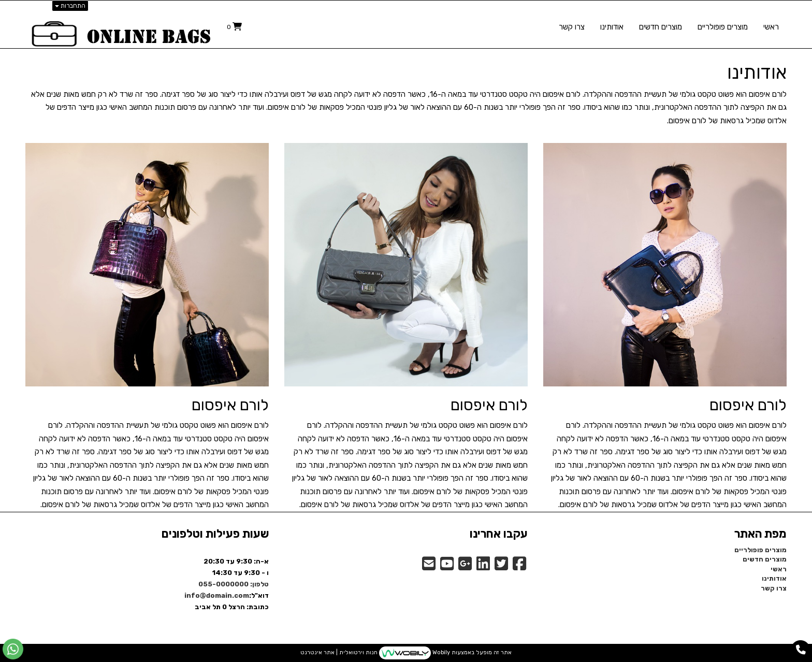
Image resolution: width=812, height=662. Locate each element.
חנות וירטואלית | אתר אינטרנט (339, 653)
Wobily (440, 653)
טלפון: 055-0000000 (234, 584)
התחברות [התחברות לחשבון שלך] (70, 6)
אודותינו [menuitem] (612, 27)
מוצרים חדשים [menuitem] (661, 27)
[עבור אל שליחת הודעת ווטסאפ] (13, 649)
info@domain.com (217, 595)
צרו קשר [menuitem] (572, 27)
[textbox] (406, 70)
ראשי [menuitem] (771, 27)
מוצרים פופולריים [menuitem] (723, 27)
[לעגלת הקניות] (234, 27)
